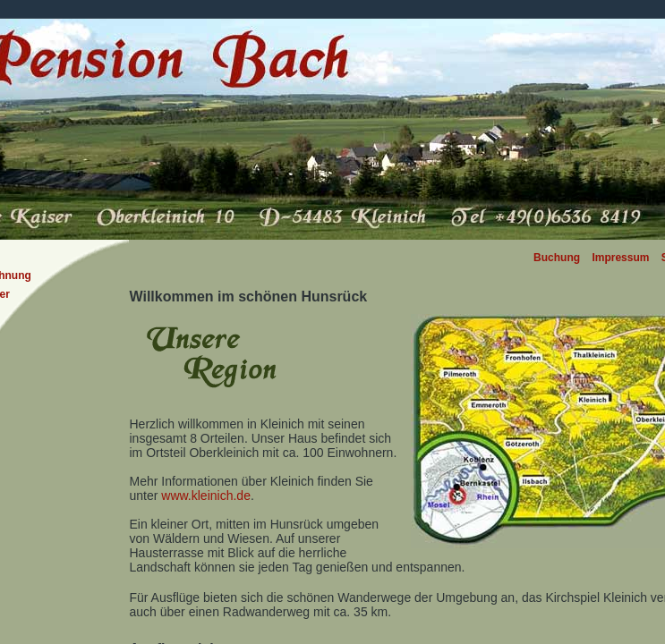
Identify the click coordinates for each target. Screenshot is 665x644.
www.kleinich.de (206, 496)
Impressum (620, 258)
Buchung (557, 258)
